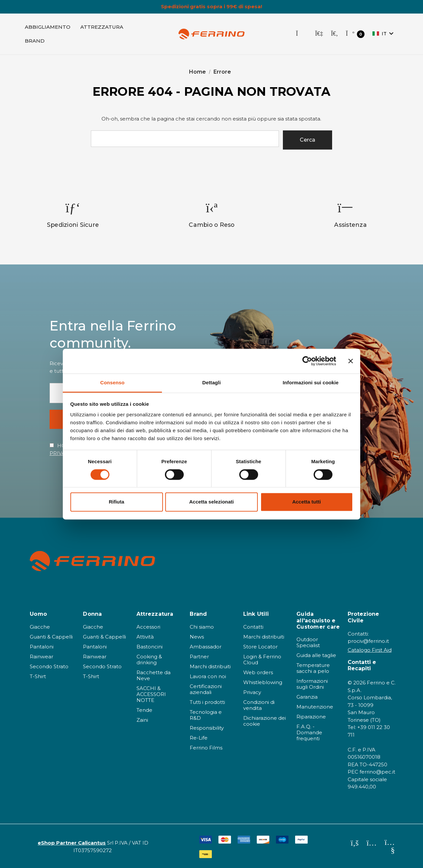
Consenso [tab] (112, 382)
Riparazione (311, 717)
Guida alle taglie (316, 655)
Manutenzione (315, 707)
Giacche (40, 627)
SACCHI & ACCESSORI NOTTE (151, 694)
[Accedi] (319, 34)
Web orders (258, 672)
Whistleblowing (263, 682)
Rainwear (41, 657)
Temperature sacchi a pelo (313, 668)
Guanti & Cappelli (51, 637)
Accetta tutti (307, 502)
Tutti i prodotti (207, 702)
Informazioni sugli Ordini (312, 684)
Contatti (253, 627)
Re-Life (199, 738)
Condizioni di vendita (259, 705)
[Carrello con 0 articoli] (355, 34)
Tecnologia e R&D (206, 715)
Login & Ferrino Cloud (262, 660)
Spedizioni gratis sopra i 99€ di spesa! (211, 7)
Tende (144, 710)
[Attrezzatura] (102, 27)
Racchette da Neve (154, 675)
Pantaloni (42, 647)
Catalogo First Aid (370, 650)
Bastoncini (150, 647)
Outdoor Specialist (308, 642)
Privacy (252, 692)
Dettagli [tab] (211, 382)
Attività (145, 637)
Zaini (142, 720)
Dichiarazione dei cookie (265, 721)
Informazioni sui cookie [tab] (311, 382)
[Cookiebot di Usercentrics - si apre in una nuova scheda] (307, 361)
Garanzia (307, 697)
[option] (73, 215)
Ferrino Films (206, 748)
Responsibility (207, 728)
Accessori (148, 627)
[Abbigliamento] (48, 27)
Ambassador (206, 647)
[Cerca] (334, 34)
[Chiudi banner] (351, 361)
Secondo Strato (49, 666)
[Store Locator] (301, 34)
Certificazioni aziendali (206, 689)
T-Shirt (38, 676)
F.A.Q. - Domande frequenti (309, 732)
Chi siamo (202, 627)
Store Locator (260, 647)
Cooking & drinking (149, 660)
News (197, 637)
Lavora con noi (208, 676)
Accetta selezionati (211, 502)
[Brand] (35, 41)
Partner (199, 657)
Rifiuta (116, 502)
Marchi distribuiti (210, 666)
